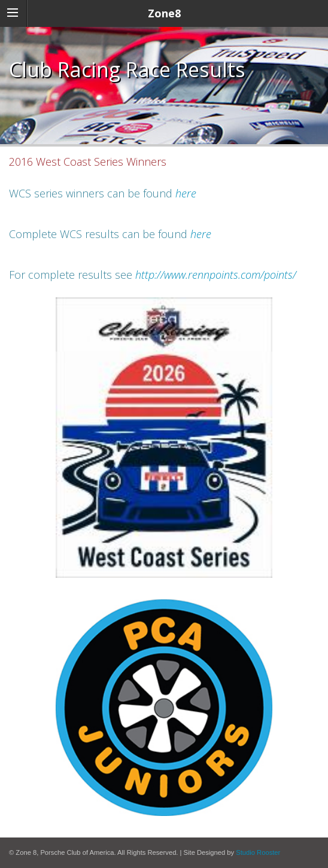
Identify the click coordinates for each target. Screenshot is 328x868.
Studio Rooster (258, 852)
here (186, 193)
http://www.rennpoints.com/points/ (216, 275)
